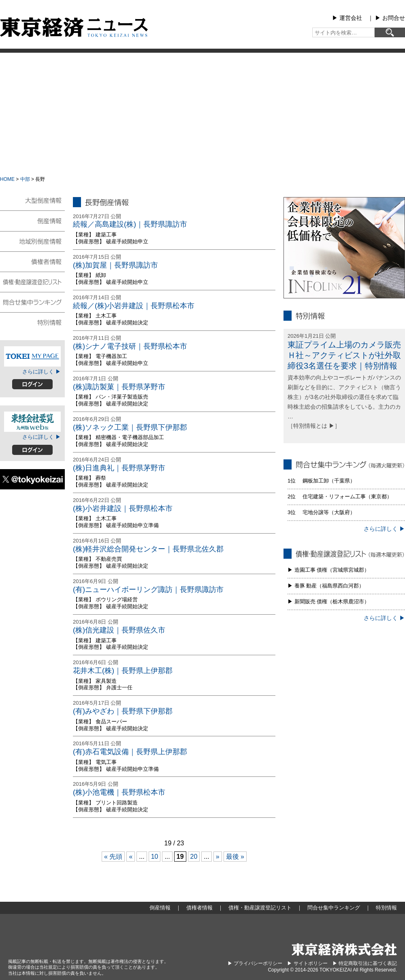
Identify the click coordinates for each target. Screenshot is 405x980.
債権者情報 (32, 261)
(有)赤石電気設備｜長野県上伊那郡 (130, 752)
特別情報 (32, 322)
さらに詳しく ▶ (42, 372)
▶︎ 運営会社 (347, 18)
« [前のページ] (131, 857)
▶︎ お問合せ (390, 18)
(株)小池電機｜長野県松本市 (119, 792)
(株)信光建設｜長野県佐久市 (119, 630)
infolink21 (344, 248)
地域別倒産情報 (32, 241)
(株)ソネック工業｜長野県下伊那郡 (130, 427)
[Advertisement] (203, 114)
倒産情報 (32, 221)
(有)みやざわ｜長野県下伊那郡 (123, 711)
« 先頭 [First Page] (113, 857)
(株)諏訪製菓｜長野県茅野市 (119, 387)
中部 (25, 179)
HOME (7, 179)
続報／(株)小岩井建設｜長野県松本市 (134, 306)
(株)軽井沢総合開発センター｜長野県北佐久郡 (148, 549)
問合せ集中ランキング (32, 302)
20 (194, 857)
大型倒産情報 (32, 204)
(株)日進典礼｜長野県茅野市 (119, 468)
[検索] (390, 32)
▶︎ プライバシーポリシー (255, 963)
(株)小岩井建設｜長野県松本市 (123, 508)
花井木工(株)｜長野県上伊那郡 (123, 671)
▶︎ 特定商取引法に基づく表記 (365, 963)
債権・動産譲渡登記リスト (32, 281)
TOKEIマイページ (32, 356)
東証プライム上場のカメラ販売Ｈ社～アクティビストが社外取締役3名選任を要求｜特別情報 (344, 355)
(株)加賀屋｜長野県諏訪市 (115, 265)
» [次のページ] (218, 857)
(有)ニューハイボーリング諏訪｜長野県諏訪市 (148, 590)
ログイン (32, 384)
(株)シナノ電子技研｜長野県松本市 (130, 346)
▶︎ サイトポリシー (307, 963)
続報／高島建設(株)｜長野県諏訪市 (130, 224)
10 (155, 857)
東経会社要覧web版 (32, 422)
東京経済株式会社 (344, 949)
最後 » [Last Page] (235, 857)
